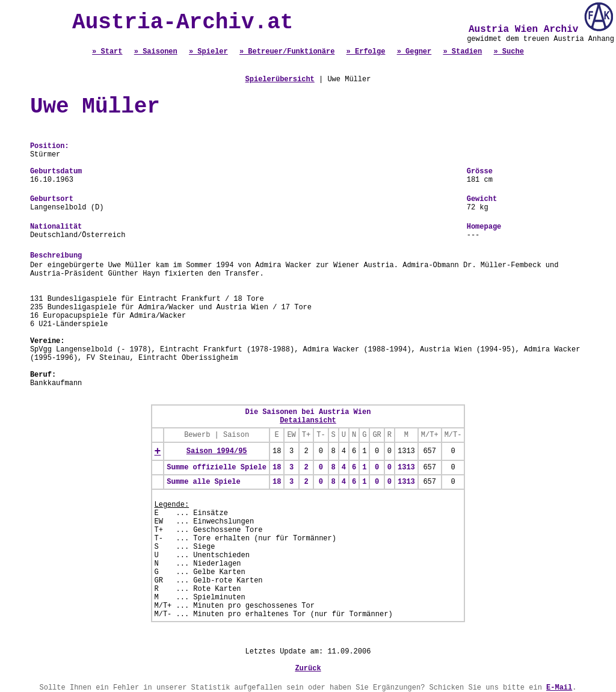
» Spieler (208, 52)
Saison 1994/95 (217, 451)
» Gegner (414, 52)
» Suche (508, 52)
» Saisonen (156, 52)
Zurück (308, 669)
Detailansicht (308, 421)
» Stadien (462, 52)
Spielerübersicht (280, 79)
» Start (107, 52)
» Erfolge (366, 52)
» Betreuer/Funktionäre (287, 52)
